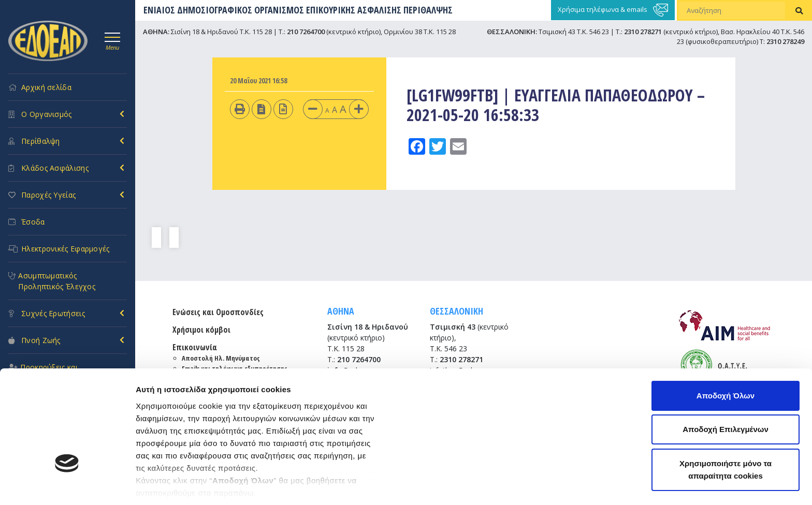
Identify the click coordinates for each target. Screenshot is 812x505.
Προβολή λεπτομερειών (180, 485)
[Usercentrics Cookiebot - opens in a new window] (67, 485)
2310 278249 (785, 41)
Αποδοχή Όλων (726, 311)
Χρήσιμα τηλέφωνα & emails (613, 10)
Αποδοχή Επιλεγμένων (726, 345)
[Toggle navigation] (112, 40)
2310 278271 (643, 32)
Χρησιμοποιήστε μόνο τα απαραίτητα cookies (726, 385)
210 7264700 (306, 32)
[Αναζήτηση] (732, 10)
